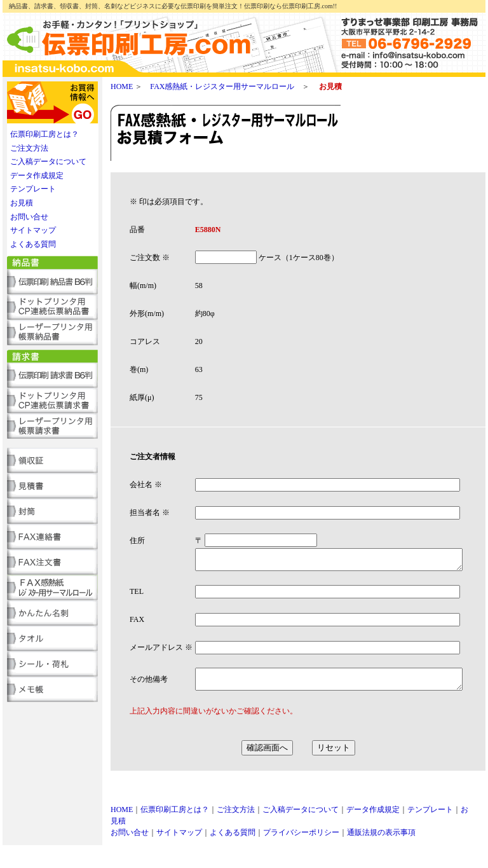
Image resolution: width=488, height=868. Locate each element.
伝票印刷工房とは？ (44, 134)
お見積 (22, 203)
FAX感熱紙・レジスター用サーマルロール (222, 86)
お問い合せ (29, 217)
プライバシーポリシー (301, 855)
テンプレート (33, 189)
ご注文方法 (29, 148)
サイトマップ (33, 230)
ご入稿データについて (48, 162)
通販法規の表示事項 (381, 855)
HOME (122, 86)
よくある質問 (33, 244)
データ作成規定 (37, 176)
